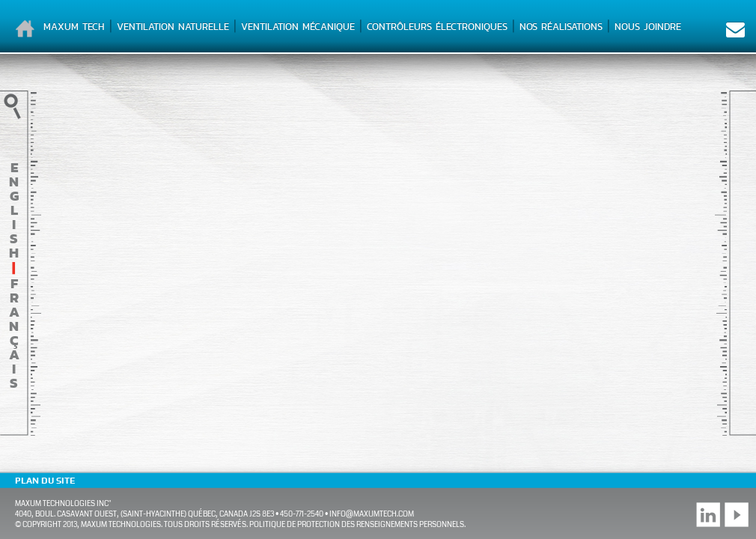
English (14, 210)
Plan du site (45, 481)
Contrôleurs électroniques (437, 27)
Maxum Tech (74, 27)
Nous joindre (648, 27)
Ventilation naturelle (173, 27)
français (14, 333)
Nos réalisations (561, 27)
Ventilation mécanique (298, 27)
